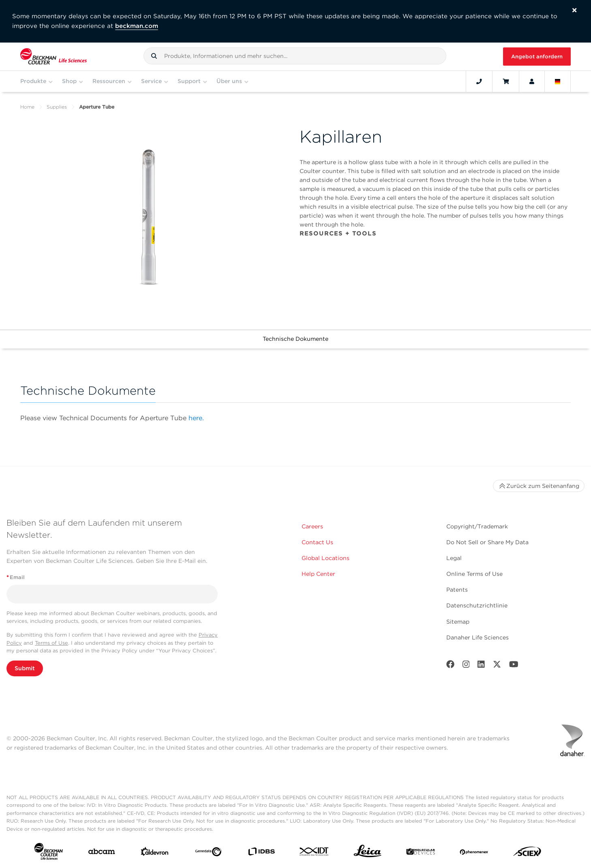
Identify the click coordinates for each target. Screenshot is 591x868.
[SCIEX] (527, 853)
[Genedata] (208, 853)
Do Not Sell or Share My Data (487, 542)
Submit (25, 668)
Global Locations (325, 558)
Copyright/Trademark (477, 526)
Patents (457, 590)
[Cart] (506, 81)
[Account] (532, 81)
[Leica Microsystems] (367, 853)
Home (27, 107)
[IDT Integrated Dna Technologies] (314, 853)
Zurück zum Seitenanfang (539, 486)
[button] (154, 56)
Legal (454, 558)
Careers (312, 526)
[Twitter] (497, 666)
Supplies (57, 107)
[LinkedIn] (481, 666)
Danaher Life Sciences (478, 637)
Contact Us (317, 542)
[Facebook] (450, 666)
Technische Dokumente (295, 339)
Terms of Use (51, 643)
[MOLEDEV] (421, 853)
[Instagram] (466, 666)
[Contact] (479, 81)
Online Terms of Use (474, 574)
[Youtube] (514, 666)
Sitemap (458, 622)
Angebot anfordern (537, 57)
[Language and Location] (558, 81)
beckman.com (137, 26)
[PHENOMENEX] (474, 853)
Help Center (318, 574)
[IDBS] (261, 853)
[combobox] (295, 56)
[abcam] (102, 853)
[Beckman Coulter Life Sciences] (54, 57)
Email (16, 577)
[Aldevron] (155, 853)
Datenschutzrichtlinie (477, 605)
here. (196, 418)
